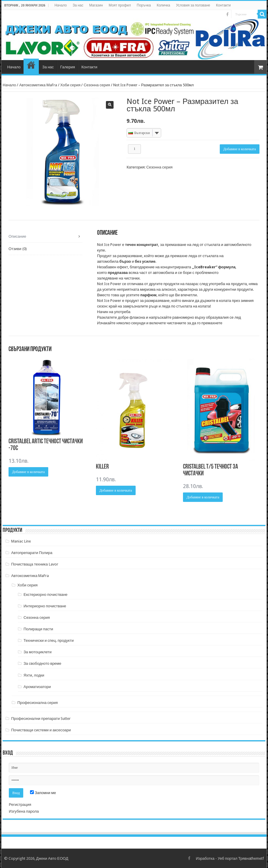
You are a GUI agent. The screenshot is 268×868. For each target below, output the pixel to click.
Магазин (96, 5)
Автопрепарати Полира (32, 553)
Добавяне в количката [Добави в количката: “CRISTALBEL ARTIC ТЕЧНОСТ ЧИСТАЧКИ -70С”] (28, 472)
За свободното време (42, 663)
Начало (61, 5)
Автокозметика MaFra (38, 85)
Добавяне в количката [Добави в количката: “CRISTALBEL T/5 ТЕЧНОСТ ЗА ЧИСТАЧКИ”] (203, 497)
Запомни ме (43, 793)
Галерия (68, 67)
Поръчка (144, 5)
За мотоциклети (38, 652)
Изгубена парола (24, 811)
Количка (164, 5)
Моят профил (120, 5)
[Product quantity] (134, 149)
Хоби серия (70, 85)
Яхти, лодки (34, 675)
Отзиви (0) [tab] (18, 249)
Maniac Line (21, 541)
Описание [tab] (17, 236)
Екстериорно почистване (45, 595)
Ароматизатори (37, 687)
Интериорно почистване (45, 606)
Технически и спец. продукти (49, 640)
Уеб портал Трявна (234, 858)
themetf (257, 858)
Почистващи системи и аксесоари (41, 730)
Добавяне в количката (240, 149)
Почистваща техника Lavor (35, 564)
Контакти (223, 5)
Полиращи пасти (38, 629)
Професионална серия (38, 703)
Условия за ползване (193, 5)
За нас (78, 5)
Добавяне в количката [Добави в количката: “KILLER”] (116, 490)
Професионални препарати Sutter (41, 719)
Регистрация (20, 805)
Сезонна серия (97, 85)
